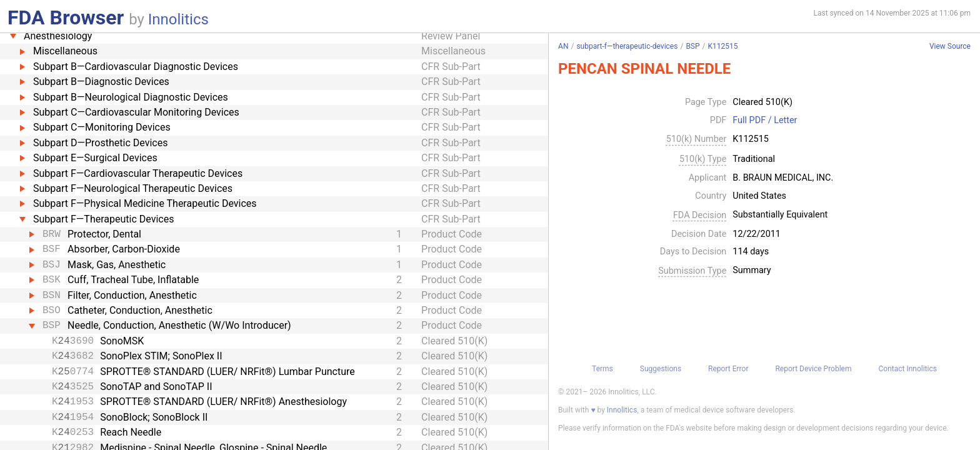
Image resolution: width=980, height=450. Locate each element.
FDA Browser (66, 17)
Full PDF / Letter (765, 121)
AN (563, 46)
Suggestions (661, 369)
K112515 (723, 46)
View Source (950, 47)
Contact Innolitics (907, 369)
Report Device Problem (813, 369)
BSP (692, 46)
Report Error (728, 369)
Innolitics (178, 19)
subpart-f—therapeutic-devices (627, 46)
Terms (602, 369)
